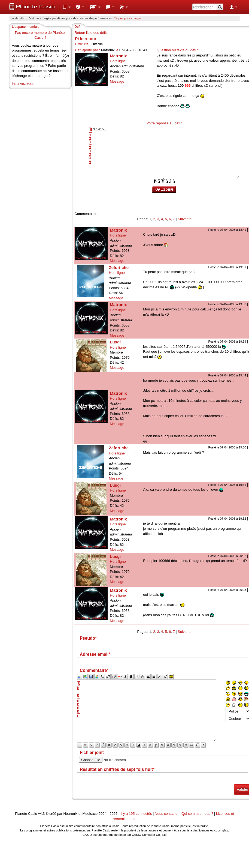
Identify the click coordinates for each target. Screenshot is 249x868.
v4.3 (42, 814)
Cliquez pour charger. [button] (128, 18)
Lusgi (115, 342)
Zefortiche (119, 267)
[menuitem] (66, 7)
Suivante (185, 219)
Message (117, 81)
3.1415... (164, 152)
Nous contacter (167, 814)
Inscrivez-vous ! (24, 84)
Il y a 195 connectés (137, 814)
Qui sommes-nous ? (197, 814)
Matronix (118, 56)
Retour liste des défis (91, 33)
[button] (66, 7)
